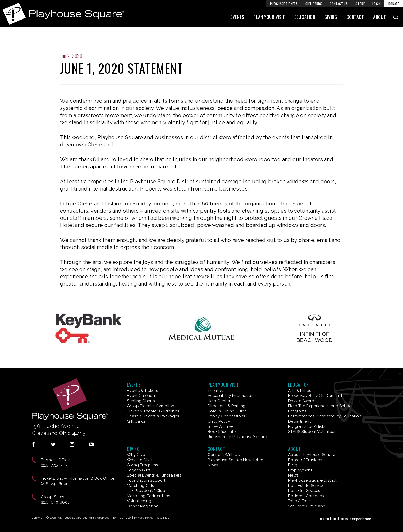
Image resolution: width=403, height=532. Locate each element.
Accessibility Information (231, 396)
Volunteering (139, 501)
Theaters (216, 391)
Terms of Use (122, 518)
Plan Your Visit (269, 17)
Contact (355, 17)
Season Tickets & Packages (153, 416)
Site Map (163, 518)
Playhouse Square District (312, 480)
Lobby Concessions (226, 416)
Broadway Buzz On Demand (315, 396)
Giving (331, 17)
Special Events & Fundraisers (154, 475)
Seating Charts (141, 401)
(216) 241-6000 (55, 484)
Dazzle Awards (302, 401)
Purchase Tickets (284, 4)
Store (360, 4)
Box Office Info (222, 432)
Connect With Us (224, 455)
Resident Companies (308, 496)
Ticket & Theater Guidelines (153, 411)
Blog (293, 465)
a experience (346, 519)
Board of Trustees (305, 460)
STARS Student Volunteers (313, 432)
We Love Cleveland (307, 506)
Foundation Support (146, 480)
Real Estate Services (307, 486)
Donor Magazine (143, 506)
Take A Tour (299, 501)
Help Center (219, 401)
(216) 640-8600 (55, 502)
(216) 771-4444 (54, 465)
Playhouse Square (63, 14)
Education (305, 17)
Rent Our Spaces (304, 491)
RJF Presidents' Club (146, 491)
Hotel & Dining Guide (227, 411)
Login (377, 4)
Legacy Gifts (139, 470)
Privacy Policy (144, 518)
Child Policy (219, 421)
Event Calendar (142, 396)
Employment (300, 470)
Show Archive (221, 426)
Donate (394, 4)
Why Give (136, 455)
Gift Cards (314, 4)
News (213, 465)
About (380, 17)
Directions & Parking (227, 406)
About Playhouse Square (312, 455)
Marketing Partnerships (149, 496)
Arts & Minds (300, 391)
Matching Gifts (140, 486)
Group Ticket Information (151, 406)
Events (237, 17)
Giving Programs (143, 465)
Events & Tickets (142, 391)
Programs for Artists (307, 426)
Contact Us (339, 4)
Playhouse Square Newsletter (236, 460)
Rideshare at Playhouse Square (237, 437)
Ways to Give (139, 460)
